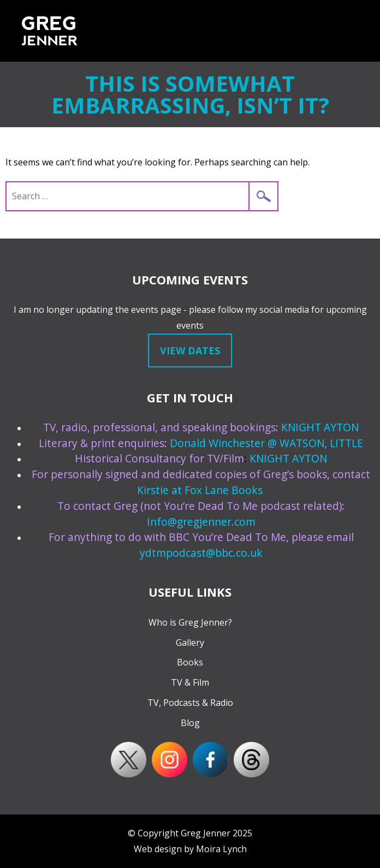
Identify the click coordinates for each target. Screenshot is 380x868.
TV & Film (190, 682)
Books (190, 662)
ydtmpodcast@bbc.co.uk (201, 553)
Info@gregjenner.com (201, 522)
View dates (190, 350)
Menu (354, 31)
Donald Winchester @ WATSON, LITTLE (266, 443)
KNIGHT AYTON (320, 427)
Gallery (190, 643)
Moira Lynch (221, 849)
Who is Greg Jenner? (190, 622)
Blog (190, 723)
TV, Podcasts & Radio (190, 703)
